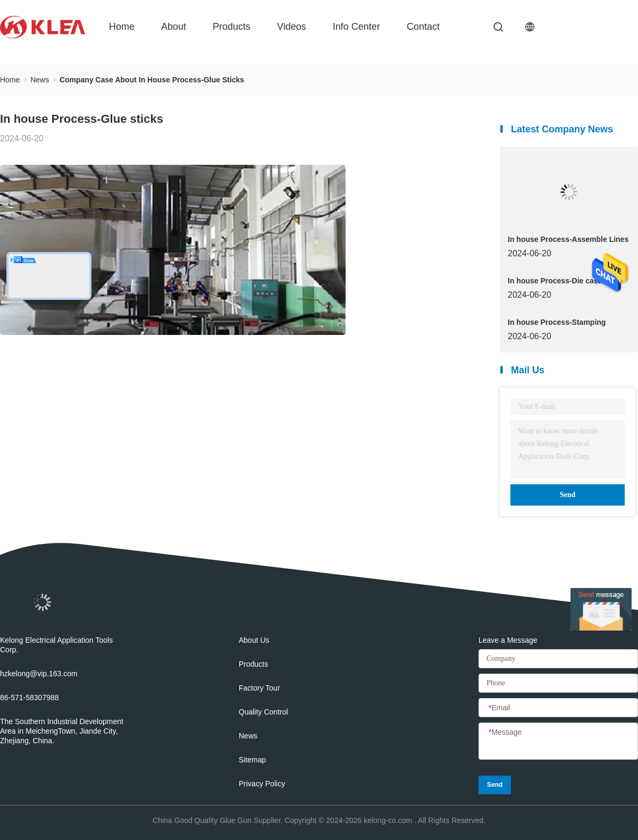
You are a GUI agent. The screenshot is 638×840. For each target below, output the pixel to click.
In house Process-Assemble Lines (568, 239)
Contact (423, 27)
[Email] (558, 708)
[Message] (558, 742)
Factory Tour (259, 688)
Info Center (356, 27)
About (174, 27)
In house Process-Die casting (560, 281)
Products (232, 27)
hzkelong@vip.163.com (39, 674)
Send (568, 495)
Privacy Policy (262, 784)
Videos (292, 27)
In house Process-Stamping (557, 322)
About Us (254, 640)
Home (122, 27)
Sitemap (252, 760)
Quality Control (263, 712)
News (248, 736)
